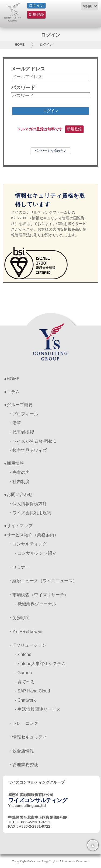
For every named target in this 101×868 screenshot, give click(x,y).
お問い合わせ (20, 494)
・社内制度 (19, 482)
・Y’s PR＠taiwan (25, 632)
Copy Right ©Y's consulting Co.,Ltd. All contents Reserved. (50, 861)
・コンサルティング (27, 544)
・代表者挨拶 (21, 432)
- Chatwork (25, 700)
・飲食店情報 (21, 751)
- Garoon (23, 673)
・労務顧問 (19, 618)
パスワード (23, 88)
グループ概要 (20, 405)
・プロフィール (23, 414)
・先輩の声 (19, 472)
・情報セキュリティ (27, 737)
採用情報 (15, 463)
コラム (13, 392)
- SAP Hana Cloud (32, 691)
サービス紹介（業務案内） (33, 535)
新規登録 (36, 15)
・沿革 (15, 423)
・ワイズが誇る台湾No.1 (32, 441)
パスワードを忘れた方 (51, 151)
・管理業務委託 (23, 765)
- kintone (23, 654)
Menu (87, 6)
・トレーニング (23, 723)
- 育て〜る (25, 682)
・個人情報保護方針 (27, 504)
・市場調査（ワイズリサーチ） (38, 595)
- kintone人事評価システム (40, 664)
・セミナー (19, 567)
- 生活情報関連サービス (38, 709)
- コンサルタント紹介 (36, 553)
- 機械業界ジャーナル (36, 604)
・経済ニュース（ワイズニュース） (43, 581)
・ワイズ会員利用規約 (30, 513)
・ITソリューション (27, 645)
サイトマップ (20, 526)
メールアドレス (28, 69)
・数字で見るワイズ (27, 450)
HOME (20, 45)
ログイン (36, 5)
